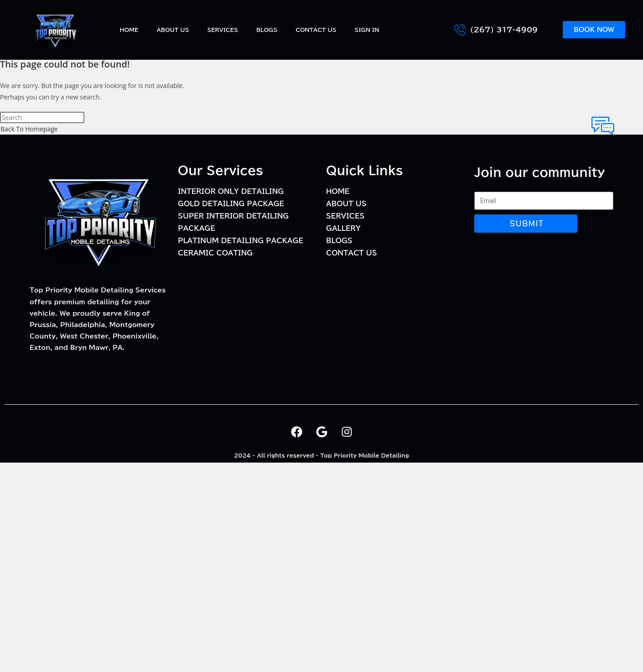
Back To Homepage (29, 129)
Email (475, 190)
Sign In (367, 30)
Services (223, 30)
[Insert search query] (42, 117)
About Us (173, 30)
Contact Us (316, 30)
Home (129, 30)
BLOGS (267, 30)
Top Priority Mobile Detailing (365, 455)
